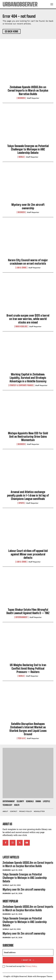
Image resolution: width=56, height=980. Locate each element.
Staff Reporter (33, 98)
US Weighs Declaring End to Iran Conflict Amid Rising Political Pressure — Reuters (28, 668)
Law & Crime (21, 268)
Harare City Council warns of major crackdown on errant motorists (28, 262)
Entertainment (21, 617)
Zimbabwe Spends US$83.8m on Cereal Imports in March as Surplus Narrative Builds (28, 90)
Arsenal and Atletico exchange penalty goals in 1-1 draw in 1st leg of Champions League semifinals (28, 495)
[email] (28, 952)
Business (21, 98)
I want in (28, 960)
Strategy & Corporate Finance (21, 385)
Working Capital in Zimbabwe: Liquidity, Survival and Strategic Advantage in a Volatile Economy (28, 378)
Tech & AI (21, 738)
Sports (21, 503)
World (21, 157)
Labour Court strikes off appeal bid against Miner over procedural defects (28, 554)
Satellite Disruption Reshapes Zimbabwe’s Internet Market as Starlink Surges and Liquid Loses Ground (28, 729)
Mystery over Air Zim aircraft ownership (28, 206)
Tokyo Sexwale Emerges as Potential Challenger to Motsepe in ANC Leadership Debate (28, 149)
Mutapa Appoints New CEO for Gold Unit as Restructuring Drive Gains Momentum (28, 437)
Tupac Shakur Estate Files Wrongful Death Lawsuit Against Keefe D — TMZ (28, 611)
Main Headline (21, 326)
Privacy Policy (31, 966)
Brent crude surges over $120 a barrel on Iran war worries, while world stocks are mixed (28, 319)
